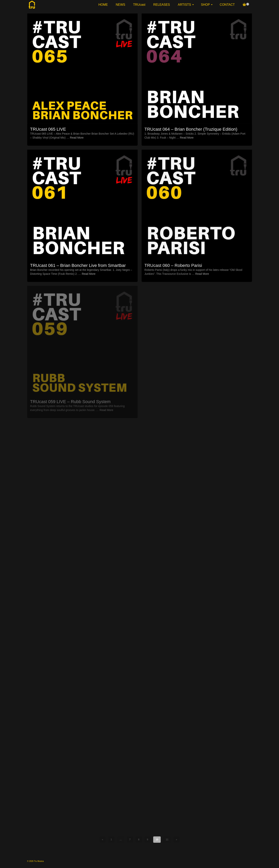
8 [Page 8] (139, 840)
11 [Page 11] (167, 840)
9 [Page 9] (148, 840)
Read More (77, 138)
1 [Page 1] (111, 840)
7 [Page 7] (130, 840)
